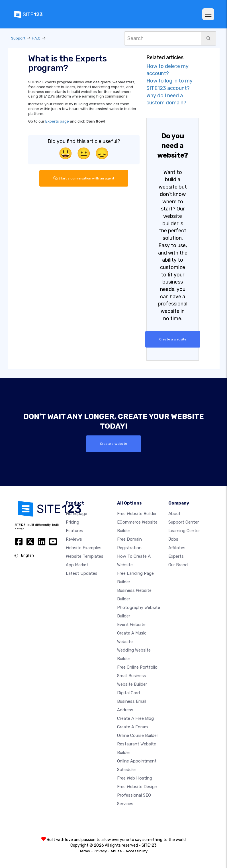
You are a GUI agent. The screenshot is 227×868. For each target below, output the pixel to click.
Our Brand (178, 565)
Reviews (74, 539)
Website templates (85, 556)
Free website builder (137, 513)
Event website (131, 624)
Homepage (76, 513)
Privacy (100, 851)
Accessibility (137, 851)
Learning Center (184, 530)
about (174, 513)
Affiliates (177, 547)
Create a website (173, 339)
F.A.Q (36, 38)
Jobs (173, 539)
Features (74, 530)
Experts (176, 556)
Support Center (184, 522)
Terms (85, 851)
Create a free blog (135, 718)
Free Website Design (137, 786)
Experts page (57, 121)
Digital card (128, 693)
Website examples (84, 547)
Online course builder (138, 735)
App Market (77, 565)
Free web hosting (135, 778)
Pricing (72, 522)
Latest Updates (82, 573)
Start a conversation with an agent (84, 178)
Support (18, 38)
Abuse (116, 851)
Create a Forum (132, 727)
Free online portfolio (137, 667)
